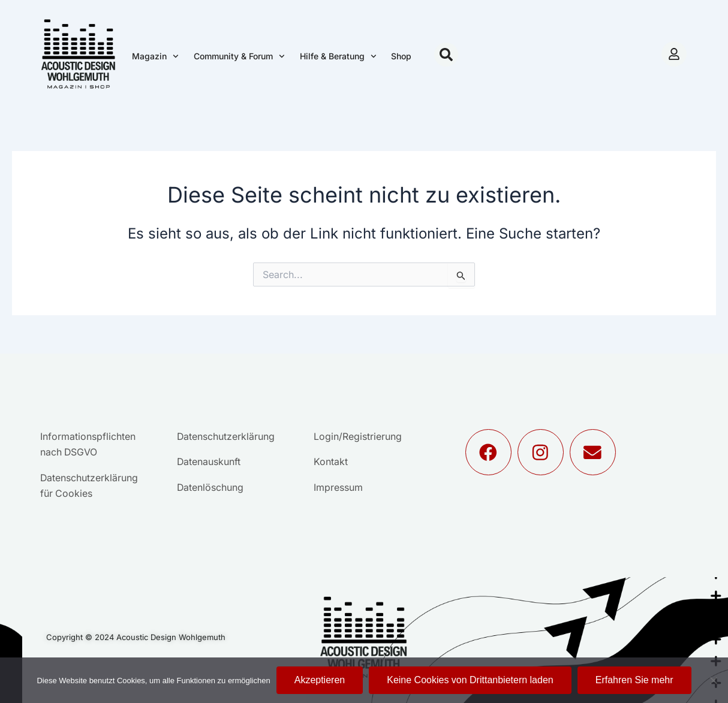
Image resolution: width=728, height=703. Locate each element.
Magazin (155, 56)
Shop (401, 56)
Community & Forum (239, 56)
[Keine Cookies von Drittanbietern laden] (713, 680)
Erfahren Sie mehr (634, 680)
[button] (446, 55)
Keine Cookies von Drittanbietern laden (470, 680)
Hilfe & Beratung (338, 56)
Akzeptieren (320, 680)
